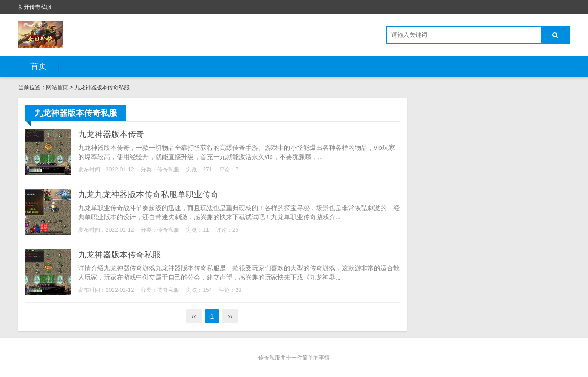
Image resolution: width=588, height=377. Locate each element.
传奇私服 (168, 170)
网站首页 (57, 87)
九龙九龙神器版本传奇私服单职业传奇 (148, 194)
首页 (39, 66)
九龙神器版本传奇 (111, 134)
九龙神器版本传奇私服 (119, 255)
